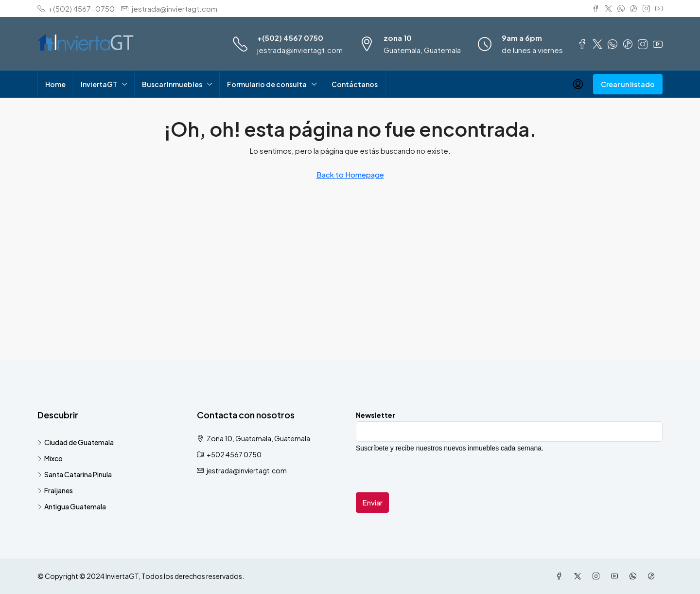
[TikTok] (653, 576)
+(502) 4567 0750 (290, 38)
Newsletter (376, 415)
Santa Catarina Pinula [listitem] (75, 474)
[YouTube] (616, 576)
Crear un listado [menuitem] (628, 84)
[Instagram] (598, 576)
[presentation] (430, 473)
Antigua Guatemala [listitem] (72, 506)
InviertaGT (99, 84)
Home (55, 84)
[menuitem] (578, 84)
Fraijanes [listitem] (55, 490)
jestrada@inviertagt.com (300, 50)
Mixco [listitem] (50, 458)
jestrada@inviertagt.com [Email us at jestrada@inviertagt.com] (247, 470)
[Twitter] (579, 576)
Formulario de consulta (267, 84)
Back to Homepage (350, 174)
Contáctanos (355, 84)
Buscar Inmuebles (172, 84)
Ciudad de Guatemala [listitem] (76, 442)
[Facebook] (561, 576)
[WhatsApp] (635, 576)
